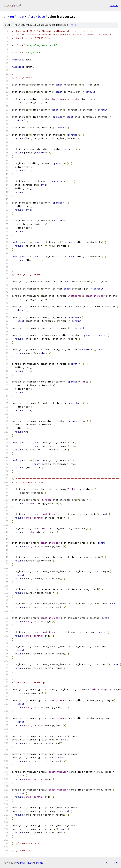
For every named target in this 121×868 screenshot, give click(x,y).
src (33, 17)
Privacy (30, 863)
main (20, 17)
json (115, 863)
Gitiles (21, 863)
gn (5, 17)
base (41, 17)
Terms (39, 863)
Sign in (114, 5)
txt (107, 863)
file (73, 25)
